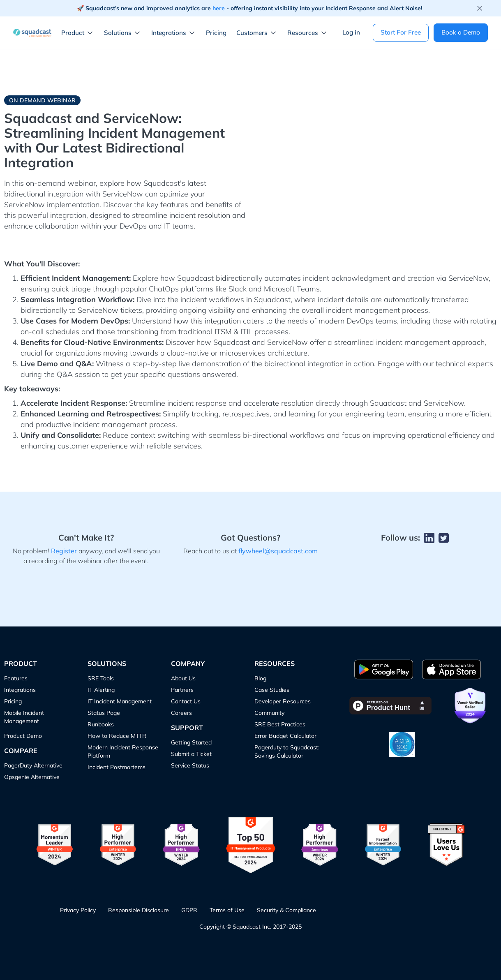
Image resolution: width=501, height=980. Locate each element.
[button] (79, 33)
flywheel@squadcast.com (278, 551)
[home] (32, 33)
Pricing (216, 33)
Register (64, 551)
